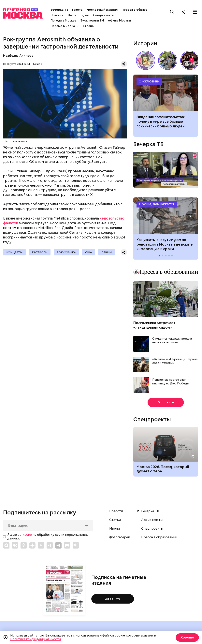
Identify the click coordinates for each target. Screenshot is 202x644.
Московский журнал (102, 10)
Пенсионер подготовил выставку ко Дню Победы (171, 382)
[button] (192, 60)
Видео (84, 15)
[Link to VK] (15, 545)
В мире (38, 64)
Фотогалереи (120, 537)
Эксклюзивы (149, 81)
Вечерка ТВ (59, 10)
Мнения (115, 529)
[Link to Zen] (32, 545)
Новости (57, 15)
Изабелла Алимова (18, 56)
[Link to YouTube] (41, 545)
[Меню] (195, 12)
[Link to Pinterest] (76, 545)
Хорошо (187, 637)
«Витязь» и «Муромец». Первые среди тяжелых (175, 361)
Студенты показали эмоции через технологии (172, 341)
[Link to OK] (24, 545)
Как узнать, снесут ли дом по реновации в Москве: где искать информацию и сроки (166, 216)
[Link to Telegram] (50, 545)
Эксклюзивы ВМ (92, 21)
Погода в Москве (63, 21)
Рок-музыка (66, 252)
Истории (145, 43)
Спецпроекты (104, 15)
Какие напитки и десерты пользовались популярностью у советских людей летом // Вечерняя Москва (146, 60)
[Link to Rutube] (67, 545)
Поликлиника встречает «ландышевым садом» (154, 325)
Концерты (14, 252)
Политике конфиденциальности (36, 639)
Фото (72, 15)
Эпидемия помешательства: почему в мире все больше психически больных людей (161, 122)
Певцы (107, 252)
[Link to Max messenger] (6, 545)
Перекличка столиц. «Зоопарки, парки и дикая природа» (166, 170)
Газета (77, 10)
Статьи (115, 520)
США (89, 252)
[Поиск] (172, 12)
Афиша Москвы (119, 21)
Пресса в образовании (139, 10)
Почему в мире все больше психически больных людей (166, 93)
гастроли (40, 252)
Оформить (113, 599)
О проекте (166, 402)
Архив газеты (152, 520)
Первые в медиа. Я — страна (72, 26)
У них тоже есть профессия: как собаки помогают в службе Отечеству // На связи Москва (168, 60)
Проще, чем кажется (157, 204)
